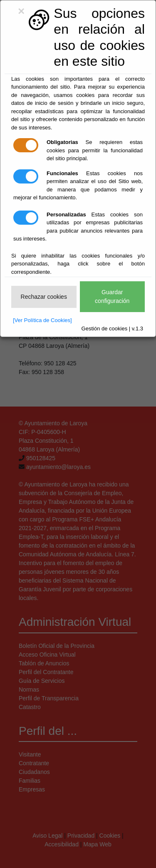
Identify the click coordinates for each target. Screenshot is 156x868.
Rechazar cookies (44, 297)
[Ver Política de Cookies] (42, 320)
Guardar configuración (112, 296)
